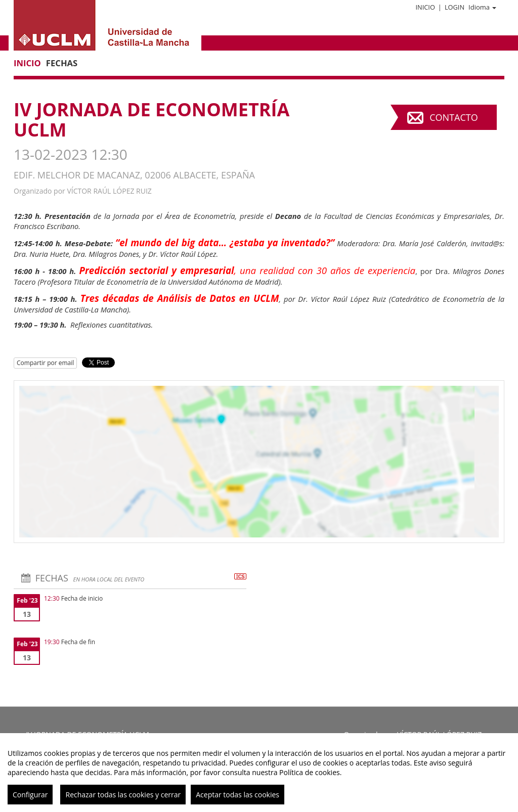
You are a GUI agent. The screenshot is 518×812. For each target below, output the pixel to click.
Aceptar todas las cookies (238, 795)
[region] (259, 773)
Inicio (425, 7)
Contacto (454, 117)
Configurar (30, 795)
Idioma (482, 7)
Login (455, 7)
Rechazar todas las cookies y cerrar (123, 795)
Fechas (62, 63)
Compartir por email (45, 363)
